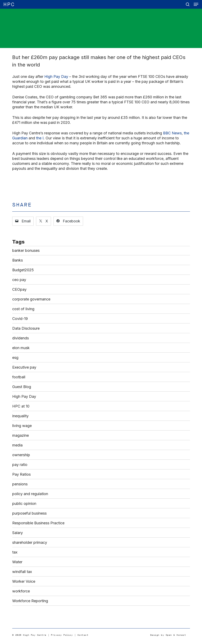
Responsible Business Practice (38, 523)
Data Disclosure (26, 328)
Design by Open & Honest (168, 635)
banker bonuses (26, 250)
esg (15, 358)
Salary (18, 533)
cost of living (23, 309)
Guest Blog (22, 387)
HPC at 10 (21, 406)
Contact (83, 635)
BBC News (172, 133)
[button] (196, 4)
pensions (20, 484)
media (17, 445)
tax (15, 552)
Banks (18, 260)
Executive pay (24, 367)
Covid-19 (20, 319)
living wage (22, 426)
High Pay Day (56, 77)
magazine (21, 435)
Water (17, 562)
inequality (20, 416)
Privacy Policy (62, 635)
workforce (21, 591)
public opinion (24, 504)
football (19, 377)
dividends (21, 338)
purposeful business (29, 513)
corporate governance (31, 299)
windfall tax (22, 572)
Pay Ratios (21, 474)
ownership (21, 455)
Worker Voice (24, 581)
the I (40, 138)
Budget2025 (23, 270)
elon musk (21, 348)
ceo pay (19, 280)
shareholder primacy (30, 542)
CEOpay (19, 289)
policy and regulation (30, 494)
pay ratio (20, 465)
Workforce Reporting (30, 601)
